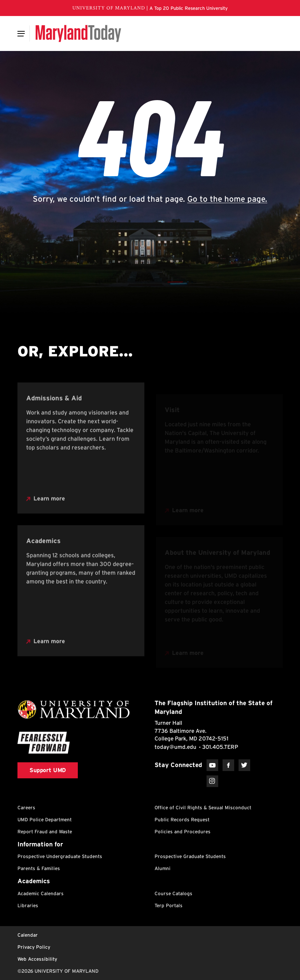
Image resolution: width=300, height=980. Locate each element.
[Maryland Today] (78, 33)
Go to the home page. (227, 199)
